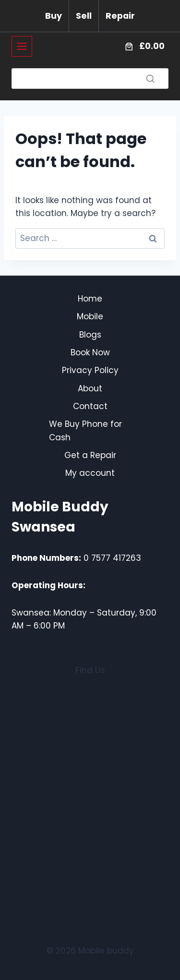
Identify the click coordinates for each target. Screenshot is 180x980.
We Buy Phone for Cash (85, 430)
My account (90, 473)
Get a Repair (90, 455)
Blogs (90, 335)
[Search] (90, 79)
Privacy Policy (90, 370)
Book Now (90, 352)
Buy (54, 16)
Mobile (90, 316)
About (90, 388)
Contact (90, 406)
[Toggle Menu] (22, 46)
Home (90, 299)
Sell (84, 16)
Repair (120, 16)
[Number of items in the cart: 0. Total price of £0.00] (144, 47)
